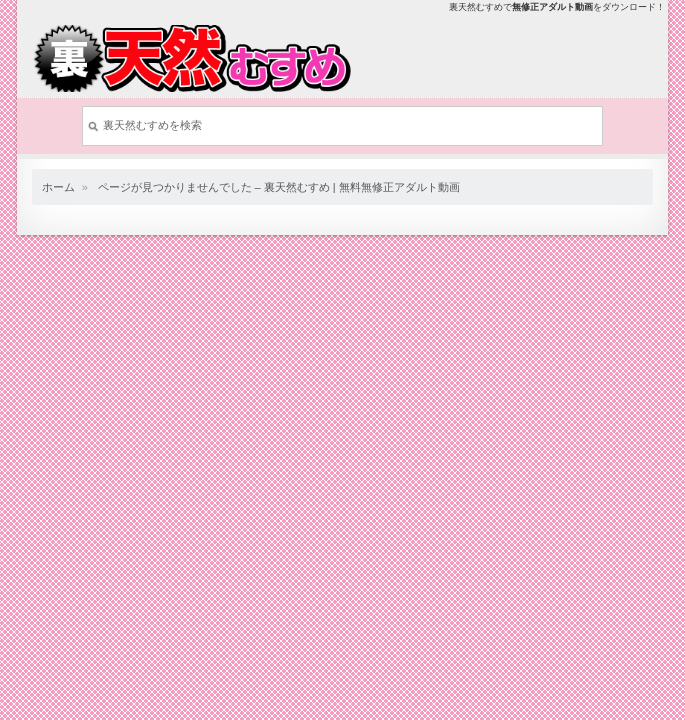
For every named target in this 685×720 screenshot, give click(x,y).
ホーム (58, 187)
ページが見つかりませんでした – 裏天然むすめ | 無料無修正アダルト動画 (279, 187)
